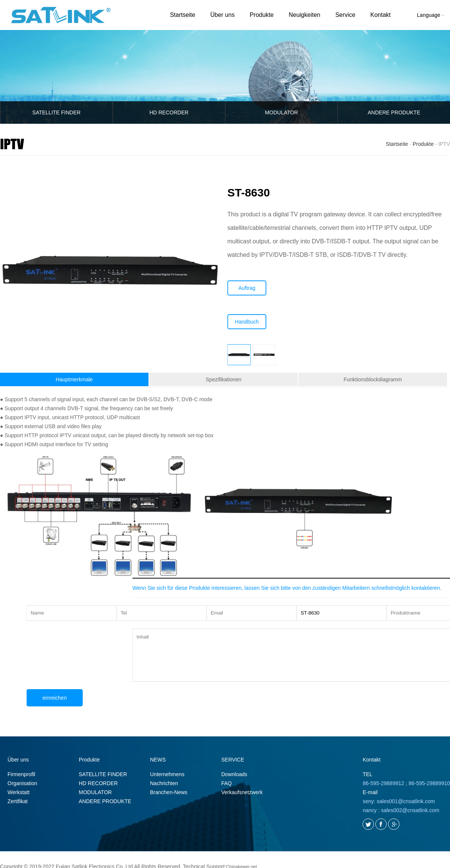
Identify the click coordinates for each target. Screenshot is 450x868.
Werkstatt (19, 792)
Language (431, 15)
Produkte (262, 15)
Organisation (22, 783)
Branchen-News (169, 792)
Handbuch (253, 322)
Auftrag (253, 288)
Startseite (183, 15)
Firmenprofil (21, 774)
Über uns (223, 15)
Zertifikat (18, 801)
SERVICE (233, 760)
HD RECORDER (169, 112)
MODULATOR (281, 112)
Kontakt (381, 15)
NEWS (158, 760)
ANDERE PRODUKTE (105, 801)
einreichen (72, 698)
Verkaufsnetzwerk (242, 792)
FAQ (226, 783)
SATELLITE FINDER (56, 112)
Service (345, 15)
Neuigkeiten (305, 15)
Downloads (234, 774)
